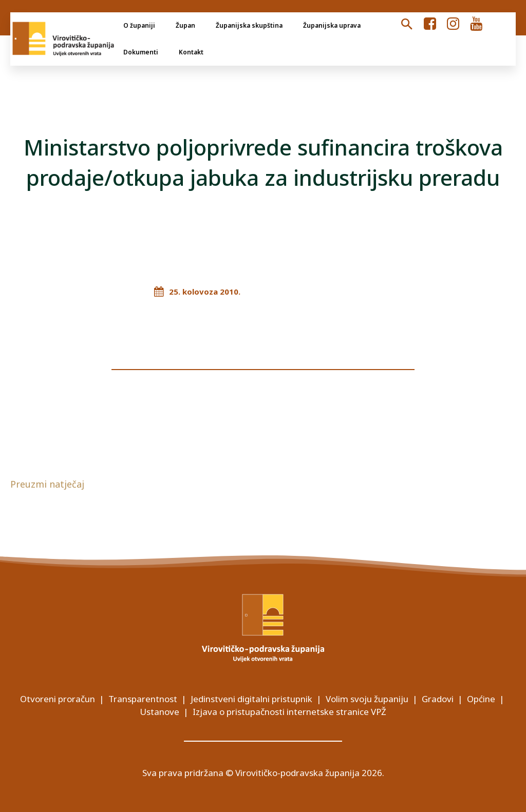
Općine (481, 699)
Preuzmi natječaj (47, 484)
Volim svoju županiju (367, 699)
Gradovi (438, 699)
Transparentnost (143, 699)
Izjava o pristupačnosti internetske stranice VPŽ (289, 712)
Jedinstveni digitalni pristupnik (251, 699)
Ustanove (159, 712)
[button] (406, 25)
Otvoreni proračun (58, 699)
